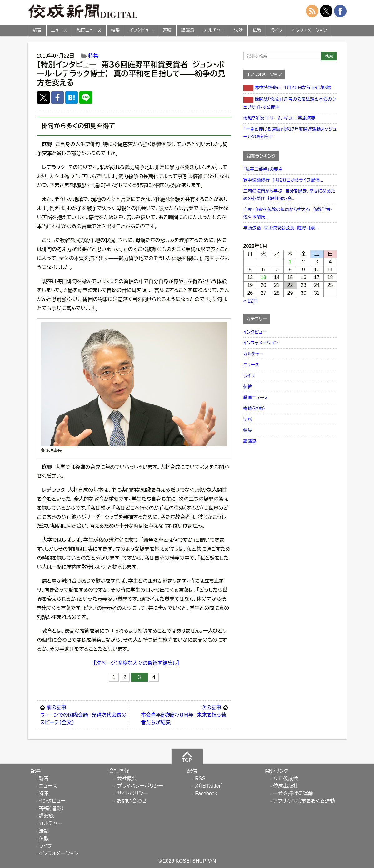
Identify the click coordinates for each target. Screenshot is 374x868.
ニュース (59, 30)
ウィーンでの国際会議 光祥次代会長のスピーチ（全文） (84, 715)
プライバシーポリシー (140, 786)
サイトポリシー (132, 793)
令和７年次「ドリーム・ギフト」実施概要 (279, 118)
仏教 (257, 30)
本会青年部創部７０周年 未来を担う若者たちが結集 (184, 715)
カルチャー (214, 30)
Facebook (206, 793)
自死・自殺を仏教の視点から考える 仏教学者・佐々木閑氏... (288, 213)
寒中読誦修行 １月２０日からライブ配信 (287, 88)
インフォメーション (309, 30)
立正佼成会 (286, 778)
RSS (200, 778)
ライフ (277, 30)
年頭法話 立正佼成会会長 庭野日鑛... (281, 228)
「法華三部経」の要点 (263, 169)
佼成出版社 (286, 786)
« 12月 (251, 301)
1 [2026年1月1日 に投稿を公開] (290, 262)
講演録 (188, 30)
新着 (37, 30)
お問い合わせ (132, 801)
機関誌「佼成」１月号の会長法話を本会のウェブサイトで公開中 (290, 103)
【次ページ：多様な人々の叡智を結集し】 (136, 663)
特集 (116, 30)
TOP (187, 757)
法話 (238, 30)
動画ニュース (89, 30)
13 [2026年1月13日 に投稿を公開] (263, 277)
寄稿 (167, 30)
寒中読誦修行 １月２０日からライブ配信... (283, 180)
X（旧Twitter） (209, 786)
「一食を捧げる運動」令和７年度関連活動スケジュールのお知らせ (290, 133)
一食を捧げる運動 (293, 793)
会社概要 (127, 778)
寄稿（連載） (254, 409)
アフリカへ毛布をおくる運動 (304, 801)
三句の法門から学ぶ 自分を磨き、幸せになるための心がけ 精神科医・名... (289, 195)
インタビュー (141, 30)
